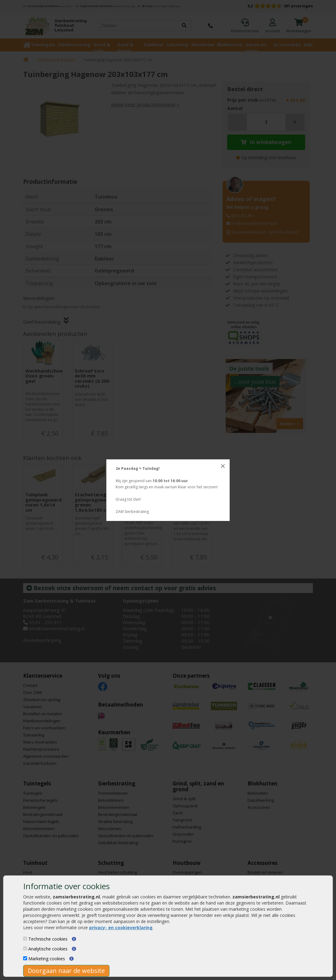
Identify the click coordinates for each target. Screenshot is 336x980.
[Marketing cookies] (25, 958)
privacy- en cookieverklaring (121, 928)
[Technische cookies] (25, 939)
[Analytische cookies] (25, 948)
